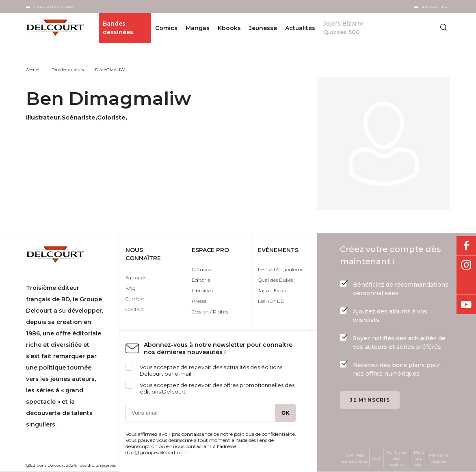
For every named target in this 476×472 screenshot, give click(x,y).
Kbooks (229, 28)
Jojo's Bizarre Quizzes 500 (343, 28)
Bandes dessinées (118, 28)
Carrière (135, 299)
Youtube (466, 305)
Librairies (202, 290)
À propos (136, 277)
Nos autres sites (54, 7)
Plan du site (419, 458)
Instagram (466, 265)
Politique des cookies (396, 458)
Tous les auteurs (68, 70)
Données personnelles (355, 458)
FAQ (130, 288)
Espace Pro (435, 7)
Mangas (198, 28)
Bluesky (466, 285)
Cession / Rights (210, 312)
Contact (135, 309)
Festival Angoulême (281, 269)
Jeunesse (263, 28)
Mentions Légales (438, 458)
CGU (376, 458)
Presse (199, 301)
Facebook (466, 246)
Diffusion (202, 269)
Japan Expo (272, 290)
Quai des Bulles (275, 280)
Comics (166, 28)
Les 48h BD (271, 301)
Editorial (202, 280)
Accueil (33, 70)
